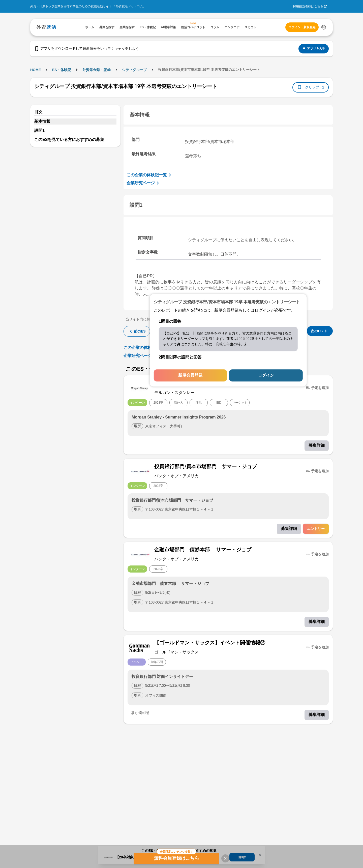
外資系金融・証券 (97, 70)
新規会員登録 (190, 376)
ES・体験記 (62, 70)
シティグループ (134, 70)
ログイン (266, 376)
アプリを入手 (314, 49)
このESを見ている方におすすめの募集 (69, 140)
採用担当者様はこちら (308, 6)
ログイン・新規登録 (302, 27)
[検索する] (324, 27)
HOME (36, 70)
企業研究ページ (144, 183)
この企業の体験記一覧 (150, 175)
